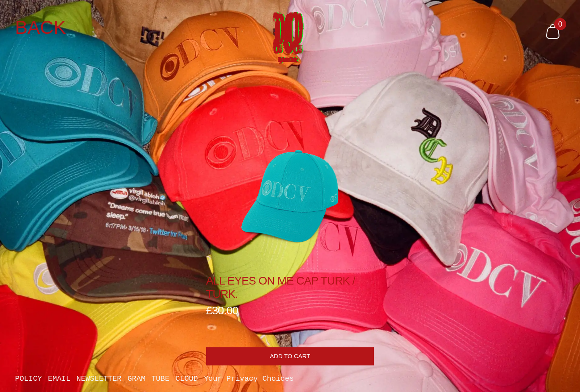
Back (40, 28)
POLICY (28, 379)
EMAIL (59, 379)
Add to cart (290, 356)
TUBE (161, 379)
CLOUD (186, 379)
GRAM (136, 379)
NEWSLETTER (99, 379)
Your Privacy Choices (249, 379)
